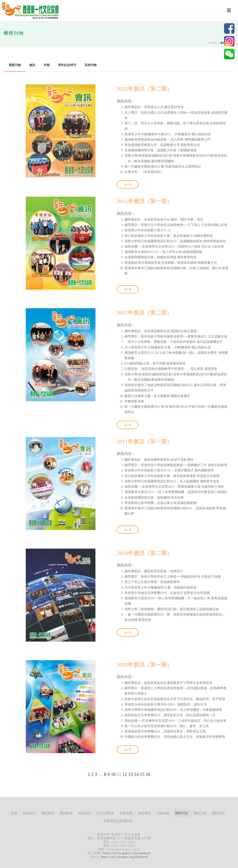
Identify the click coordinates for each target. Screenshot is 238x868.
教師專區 (144, 813)
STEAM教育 (105, 813)
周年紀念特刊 (67, 65)
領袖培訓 (85, 813)
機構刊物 (181, 813)
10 (113, 774)
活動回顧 (163, 813)
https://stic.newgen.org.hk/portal (124, 857)
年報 (47, 65)
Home (213, 43)
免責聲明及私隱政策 (118, 821)
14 (136, 774)
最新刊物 (15, 65)
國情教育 (48, 813)
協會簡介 (29, 813)
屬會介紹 (200, 813)
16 (148, 774)
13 (130, 774)
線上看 (128, 184)
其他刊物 (91, 65)
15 (142, 774)
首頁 (14, 813)
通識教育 (66, 813)
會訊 (32, 65)
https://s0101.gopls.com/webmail (127, 853)
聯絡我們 (218, 813)
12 (125, 774)
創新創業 (126, 813)
